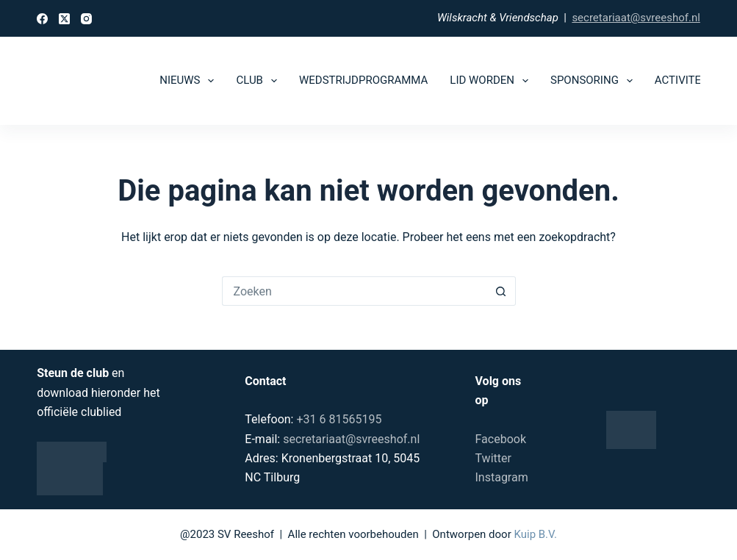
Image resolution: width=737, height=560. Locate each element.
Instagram (502, 477)
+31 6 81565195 (339, 419)
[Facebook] (42, 19)
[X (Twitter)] (64, 19)
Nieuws (190, 81)
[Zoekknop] (501, 291)
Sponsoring (594, 81)
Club (259, 81)
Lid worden (492, 81)
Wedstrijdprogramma (363, 80)
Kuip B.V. (535, 534)
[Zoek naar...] (354, 291)
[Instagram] (86, 19)
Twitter (493, 458)
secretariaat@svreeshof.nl (636, 18)
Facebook (501, 439)
